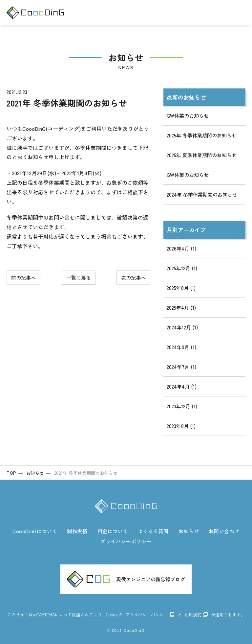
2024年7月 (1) (181, 367)
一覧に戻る (79, 278)
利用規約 (193, 615)
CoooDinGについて (35, 531)
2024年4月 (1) (182, 386)
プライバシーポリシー (126, 541)
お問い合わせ (224, 531)
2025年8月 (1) (181, 288)
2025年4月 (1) (181, 308)
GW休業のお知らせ (188, 116)
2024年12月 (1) (182, 327)
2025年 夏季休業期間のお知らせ (202, 155)
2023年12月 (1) (182, 406)
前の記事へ (23, 278)
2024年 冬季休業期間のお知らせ (202, 194)
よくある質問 (153, 531)
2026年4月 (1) (181, 248)
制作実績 (77, 531)
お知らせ (189, 531)
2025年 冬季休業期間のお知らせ (202, 135)
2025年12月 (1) (182, 268)
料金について (113, 531)
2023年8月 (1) (181, 426)
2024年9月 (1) (181, 347)
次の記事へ (133, 278)
